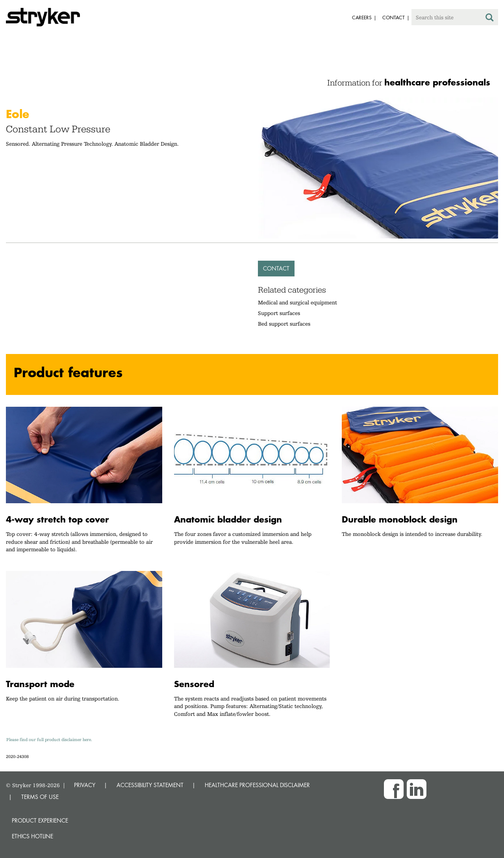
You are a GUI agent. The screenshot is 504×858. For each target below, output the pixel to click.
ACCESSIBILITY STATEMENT (150, 785)
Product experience (40, 820)
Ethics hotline (32, 836)
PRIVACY (85, 785)
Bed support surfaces (284, 324)
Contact (276, 268)
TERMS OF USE (40, 797)
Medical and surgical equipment (297, 302)
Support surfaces (279, 313)
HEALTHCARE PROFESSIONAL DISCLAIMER (257, 785)
